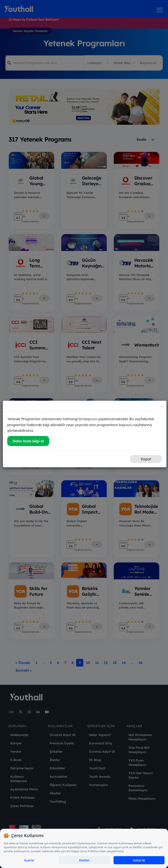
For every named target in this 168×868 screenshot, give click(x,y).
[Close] (162, 406)
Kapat (146, 459)
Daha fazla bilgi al (28, 441)
